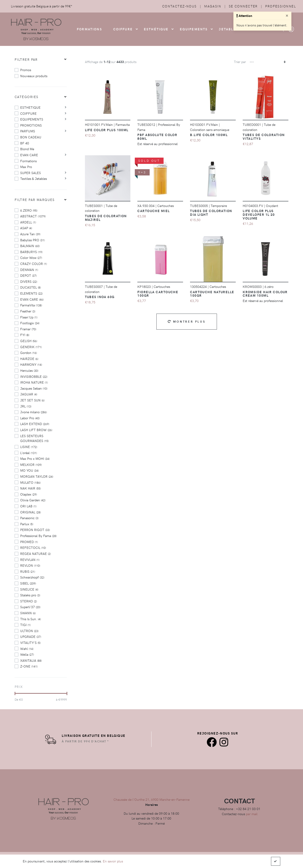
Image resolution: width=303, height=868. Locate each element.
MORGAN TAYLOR (37, 476)
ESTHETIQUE (30, 107)
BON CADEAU (31, 137)
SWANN (28, 613)
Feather (28, 311)
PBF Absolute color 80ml (157, 137)
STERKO (29, 601)
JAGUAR (29, 394)
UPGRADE (31, 636)
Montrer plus (187, 321)
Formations (28, 161)
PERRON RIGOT (35, 530)
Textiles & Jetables (34, 178)
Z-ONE (29, 666)
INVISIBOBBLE (34, 376)
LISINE (29, 447)
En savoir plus (113, 861)
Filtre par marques (35, 200)
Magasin (213, 6)
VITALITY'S (30, 642)
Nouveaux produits (34, 76)
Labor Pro (30, 418)
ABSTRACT (33, 216)
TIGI (25, 625)
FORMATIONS (89, 29)
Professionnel (280, 6)
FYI (25, 335)
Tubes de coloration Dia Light (211, 213)
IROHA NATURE (34, 382)
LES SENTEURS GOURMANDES (34, 438)
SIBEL (28, 583)
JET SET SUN (32, 400)
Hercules (29, 370)
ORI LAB (28, 506)
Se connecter (243, 6)
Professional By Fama (38, 536)
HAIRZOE (29, 359)
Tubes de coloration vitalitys (264, 137)
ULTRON (29, 631)
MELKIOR (31, 464)
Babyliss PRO (32, 240)
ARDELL (28, 222)
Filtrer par (26, 59)
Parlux (27, 524)
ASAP (26, 228)
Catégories (26, 97)
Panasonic (29, 518)
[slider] (15, 693)
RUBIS (28, 571)
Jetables (228, 29)
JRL (26, 406)
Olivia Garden (33, 500)
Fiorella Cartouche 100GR (158, 294)
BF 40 (25, 143)
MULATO (30, 482)
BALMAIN (30, 246)
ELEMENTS (31, 293)
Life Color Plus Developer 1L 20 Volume (259, 214)
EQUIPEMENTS (32, 119)
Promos (26, 70)
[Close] (287, 15)
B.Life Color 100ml (209, 135)
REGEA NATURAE (35, 553)
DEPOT (28, 275)
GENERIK (31, 347)
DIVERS (29, 281)
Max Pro (26, 167)
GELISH (29, 341)
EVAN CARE (29, 155)
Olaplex (29, 494)
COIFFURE (123, 29)
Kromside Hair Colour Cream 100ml (265, 294)
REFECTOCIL (33, 547)
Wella (27, 654)
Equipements (194, 29)
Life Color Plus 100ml (107, 130)
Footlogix (30, 323)
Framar (28, 329)
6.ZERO (29, 210)
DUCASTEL (31, 287)
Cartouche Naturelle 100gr (212, 294)
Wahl (27, 649)
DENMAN (29, 270)
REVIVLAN (30, 560)
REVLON (30, 565)
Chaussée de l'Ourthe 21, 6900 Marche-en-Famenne (151, 799)
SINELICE (29, 589)
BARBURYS (31, 252)
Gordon (29, 353)
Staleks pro (30, 595)
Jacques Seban (34, 388)
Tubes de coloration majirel (106, 218)
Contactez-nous (179, 6)
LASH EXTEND (35, 424)
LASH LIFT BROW (36, 430)
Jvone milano (34, 412)
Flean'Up (29, 317)
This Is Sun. (31, 619)
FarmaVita (31, 305)
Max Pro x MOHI (35, 458)
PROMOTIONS (31, 125)
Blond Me (27, 149)
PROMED (29, 542)
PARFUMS (28, 131)
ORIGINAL (31, 512)
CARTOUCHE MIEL (153, 211)
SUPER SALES (31, 173)
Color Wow (31, 258)
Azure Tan (30, 234)
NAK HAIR (31, 488)
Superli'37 (30, 607)
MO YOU (29, 470)
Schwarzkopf (32, 577)
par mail (252, 814)
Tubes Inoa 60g (100, 297)
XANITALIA (31, 660)
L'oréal (29, 453)
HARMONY (31, 364)
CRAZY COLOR (34, 264)
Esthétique (156, 29)
